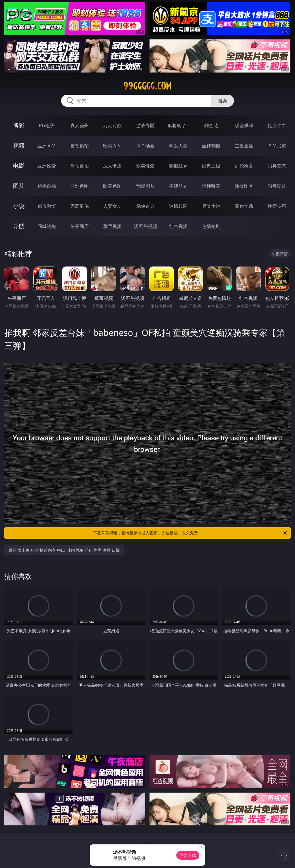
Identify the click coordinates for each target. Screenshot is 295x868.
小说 (19, 206)
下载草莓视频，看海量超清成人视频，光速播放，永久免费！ (190, 533)
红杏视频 (178, 226)
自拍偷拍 (80, 146)
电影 (19, 166)
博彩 (19, 125)
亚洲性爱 (47, 166)
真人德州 (80, 125)
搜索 (222, 101)
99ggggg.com (147, 86)
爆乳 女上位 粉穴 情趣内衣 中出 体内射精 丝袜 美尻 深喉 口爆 (64, 550)
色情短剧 (211, 226)
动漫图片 (145, 186)
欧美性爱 (145, 166)
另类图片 (277, 186)
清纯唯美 (211, 186)
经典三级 (211, 166)
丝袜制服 (211, 146)
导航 (19, 226)
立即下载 (188, 855)
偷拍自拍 (80, 166)
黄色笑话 (244, 206)
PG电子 (47, 125)
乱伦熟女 (244, 166)
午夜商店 (80, 226)
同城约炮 (47, 226)
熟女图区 (244, 186)
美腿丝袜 (178, 186)
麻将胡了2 (178, 125)
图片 (19, 186)
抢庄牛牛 (277, 125)
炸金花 (211, 125)
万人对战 (112, 125)
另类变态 (277, 166)
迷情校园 (178, 206)
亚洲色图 (80, 186)
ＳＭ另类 (277, 146)
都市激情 (47, 206)
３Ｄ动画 (145, 146)
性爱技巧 (277, 206)
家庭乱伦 (80, 206)
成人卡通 (112, 166)
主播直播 (244, 146)
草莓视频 (112, 226)
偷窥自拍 (47, 186)
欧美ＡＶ (112, 146)
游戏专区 (145, 125)
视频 (19, 145)
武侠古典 (145, 206)
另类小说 (211, 206)
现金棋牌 (244, 125)
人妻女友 (112, 206)
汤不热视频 (145, 226)
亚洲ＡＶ (47, 146)
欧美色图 (112, 186)
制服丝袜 (178, 166)
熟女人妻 (178, 146)
